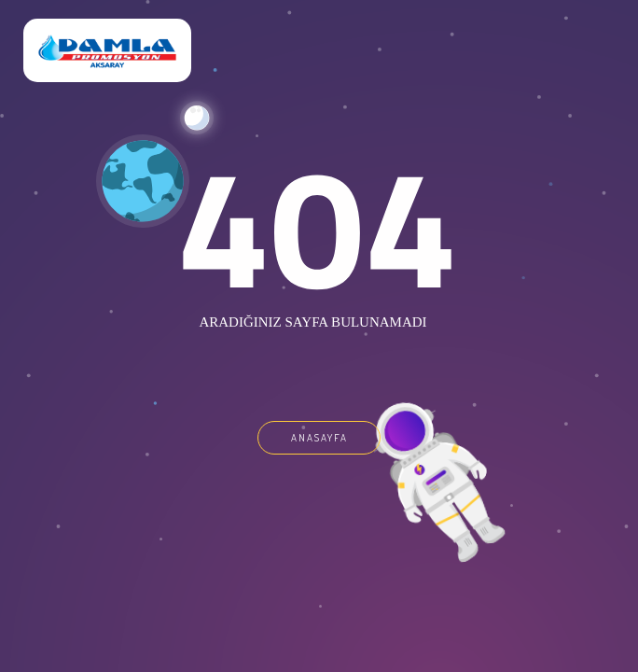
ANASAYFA (319, 438)
